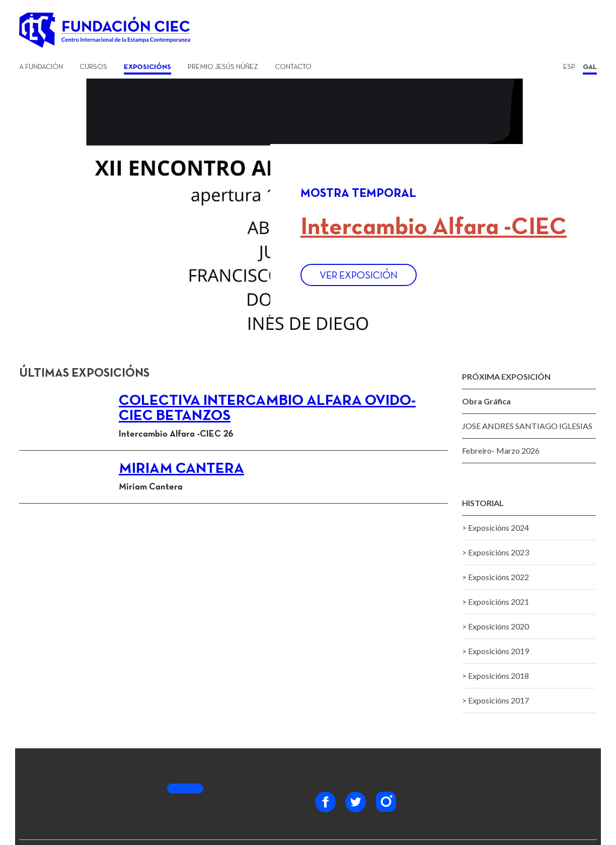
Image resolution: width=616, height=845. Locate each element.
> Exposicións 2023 (495, 552)
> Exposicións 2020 (495, 626)
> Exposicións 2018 (495, 676)
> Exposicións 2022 (495, 577)
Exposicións (147, 67)
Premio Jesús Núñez (223, 67)
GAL (590, 67)
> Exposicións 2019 (495, 651)
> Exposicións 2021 (495, 602)
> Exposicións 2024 (495, 527)
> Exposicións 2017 (495, 700)
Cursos (93, 67)
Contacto (293, 67)
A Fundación (41, 67)
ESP (569, 67)
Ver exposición (359, 276)
